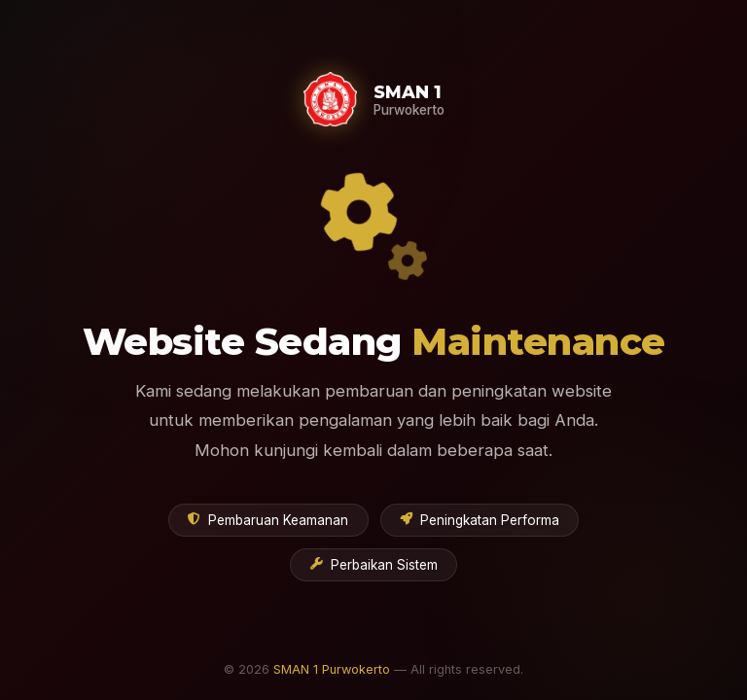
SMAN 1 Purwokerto (332, 669)
